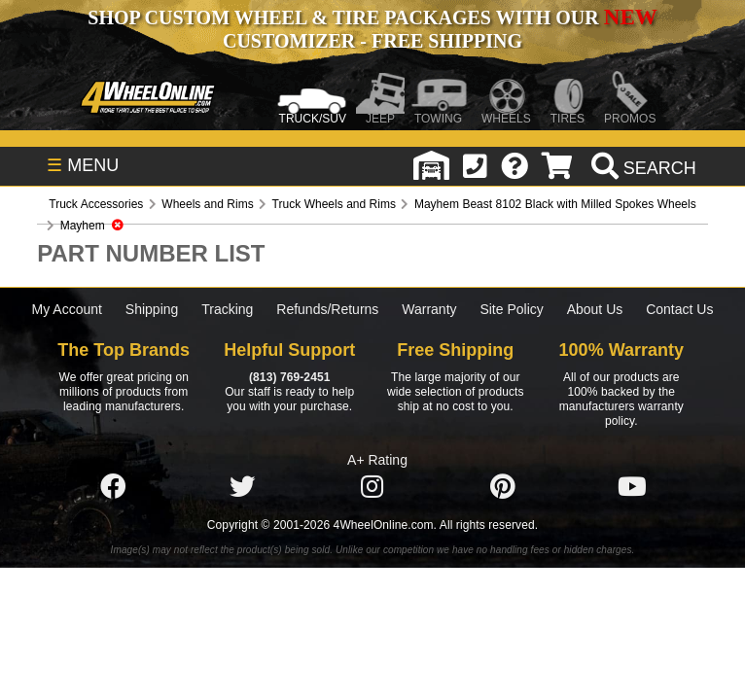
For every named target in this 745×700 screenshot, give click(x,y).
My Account (67, 309)
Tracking (227, 309)
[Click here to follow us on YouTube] (632, 487)
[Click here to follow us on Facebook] (113, 487)
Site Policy (511, 309)
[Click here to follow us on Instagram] (372, 487)
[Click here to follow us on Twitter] (242, 487)
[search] (641, 168)
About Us (595, 309)
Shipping (152, 309)
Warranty (429, 309)
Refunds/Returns (327, 309)
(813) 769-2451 (289, 377)
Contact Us (679, 309)
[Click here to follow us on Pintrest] (503, 487)
